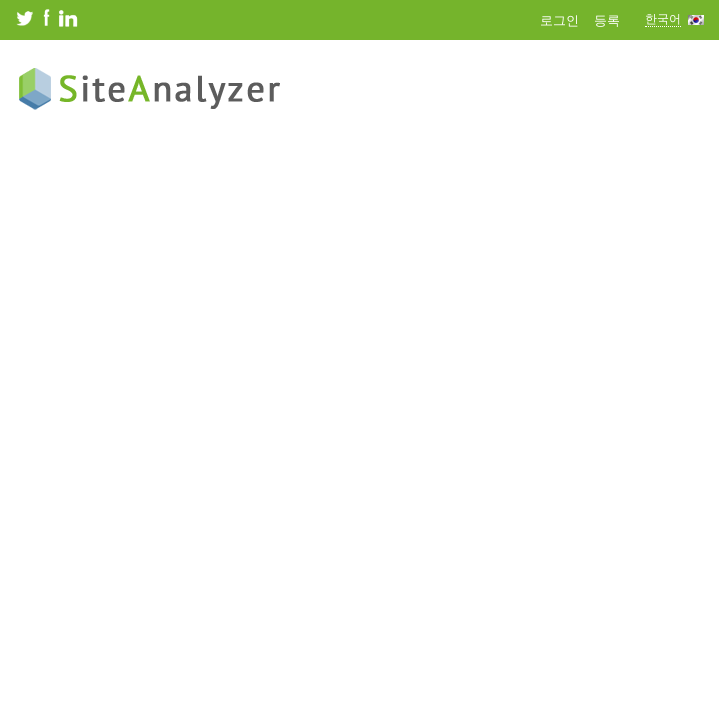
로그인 (559, 20)
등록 (607, 20)
